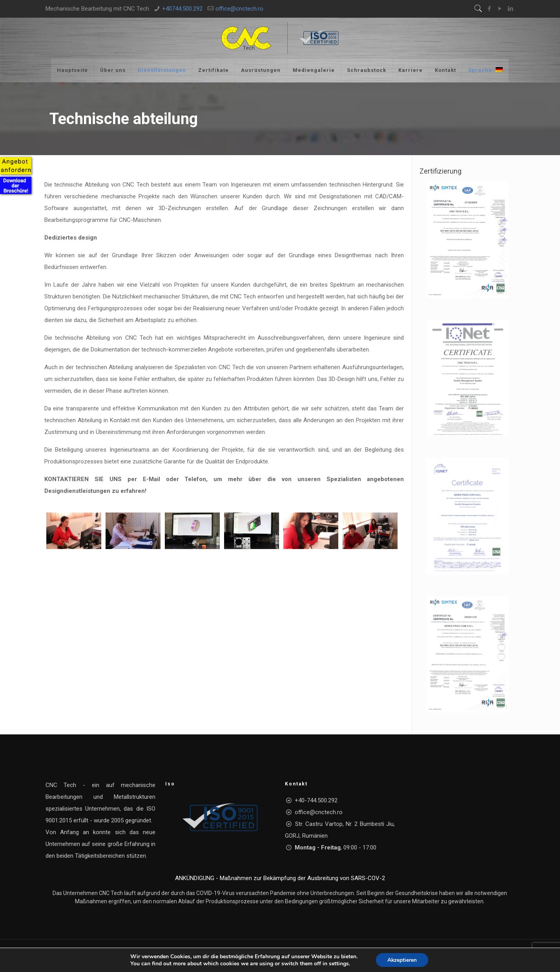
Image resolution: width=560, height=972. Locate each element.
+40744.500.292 (182, 9)
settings (338, 963)
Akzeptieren (402, 960)
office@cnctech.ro (239, 9)
